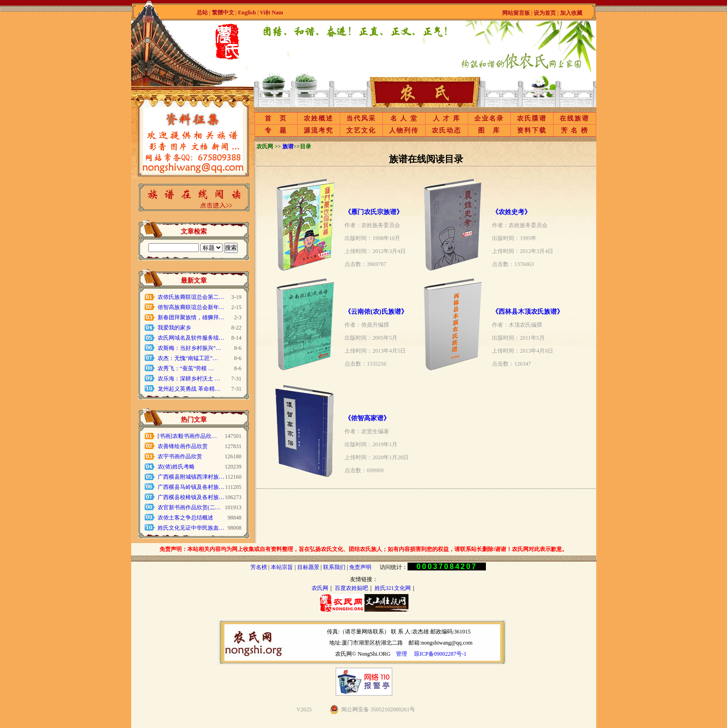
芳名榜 (259, 567)
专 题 (276, 130)
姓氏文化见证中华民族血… (191, 528)
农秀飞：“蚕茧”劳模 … (186, 368)
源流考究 (319, 130)
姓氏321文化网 (393, 588)
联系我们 (334, 567)
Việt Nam (271, 13)
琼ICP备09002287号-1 (440, 654)
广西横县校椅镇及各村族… (191, 497)
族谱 (288, 146)
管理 (402, 654)
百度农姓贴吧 (351, 588)
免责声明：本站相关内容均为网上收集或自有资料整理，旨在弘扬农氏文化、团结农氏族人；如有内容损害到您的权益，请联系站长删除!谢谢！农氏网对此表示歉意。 (363, 549)
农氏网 (320, 588)
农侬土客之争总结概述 (185, 518)
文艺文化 (361, 130)
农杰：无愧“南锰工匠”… (188, 358)
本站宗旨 (282, 567)
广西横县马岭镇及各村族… (191, 487)
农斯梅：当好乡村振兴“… (189, 348)
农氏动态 (446, 130)
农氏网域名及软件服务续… (191, 338)
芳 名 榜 (575, 130)
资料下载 (532, 130)
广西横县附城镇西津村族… (191, 477)
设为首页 (545, 13)
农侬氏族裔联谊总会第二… (191, 297)
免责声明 (360, 567)
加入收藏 (571, 13)
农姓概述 (319, 118)
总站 (202, 13)
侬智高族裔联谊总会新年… (191, 307)
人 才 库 (447, 118)
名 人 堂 (404, 118)
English (248, 13)
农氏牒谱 (532, 118)
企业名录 (489, 118)
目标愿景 (308, 567)
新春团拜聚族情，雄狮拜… (191, 317)
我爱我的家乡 (174, 328)
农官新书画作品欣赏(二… (189, 507)
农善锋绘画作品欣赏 (183, 446)
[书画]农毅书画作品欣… (187, 436)
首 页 (276, 118)
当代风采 (361, 118)
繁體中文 (223, 13)
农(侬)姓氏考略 (176, 467)
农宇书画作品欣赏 (180, 456)
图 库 (489, 130)
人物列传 (404, 130)
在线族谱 (574, 118)
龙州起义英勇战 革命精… (189, 389)
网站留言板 (516, 13)
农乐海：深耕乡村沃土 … (189, 379)
